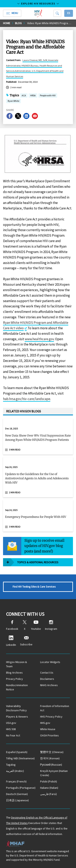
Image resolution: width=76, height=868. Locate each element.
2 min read (15, 492)
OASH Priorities (49, 735)
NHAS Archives (49, 685)
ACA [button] (24, 96)
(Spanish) (17, 752)
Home (7, 23)
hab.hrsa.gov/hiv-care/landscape (27, 399)
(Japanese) (17, 800)
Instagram (51, 625)
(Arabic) (15, 771)
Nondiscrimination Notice (17, 687)
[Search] (57, 13)
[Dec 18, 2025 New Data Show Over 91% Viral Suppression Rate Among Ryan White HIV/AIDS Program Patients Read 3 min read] (38, 437)
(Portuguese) (21, 788)
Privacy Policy (14, 679)
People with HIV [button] (48, 96)
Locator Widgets (50, 662)
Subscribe (26, 641)
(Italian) (49, 788)
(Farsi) (48, 794)
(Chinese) (52, 752)
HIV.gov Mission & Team (17, 664)
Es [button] (69, 13)
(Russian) (51, 765)
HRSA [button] (33, 96)
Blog (18, 23)
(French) (16, 781)
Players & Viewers (17, 717)
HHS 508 (11, 729)
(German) (17, 794)
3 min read (15, 450)
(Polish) (49, 781)
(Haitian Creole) (54, 773)
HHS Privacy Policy (51, 717)
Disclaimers (47, 679)
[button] (38, 439)
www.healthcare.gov (39, 339)
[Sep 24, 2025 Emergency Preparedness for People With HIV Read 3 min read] (38, 516)
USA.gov (11, 723)
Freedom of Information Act (55, 708)
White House (48, 729)
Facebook (12, 625)
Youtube (36, 625)
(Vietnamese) (20, 758)
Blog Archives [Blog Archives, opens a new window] (14, 673)
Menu (12, 13)
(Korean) (50, 758)
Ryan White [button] (13, 101)
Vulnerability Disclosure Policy (16, 708)
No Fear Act (13, 735)
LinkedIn (11, 641)
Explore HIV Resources (38, 4)
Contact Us (47, 673)
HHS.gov (45, 723)
